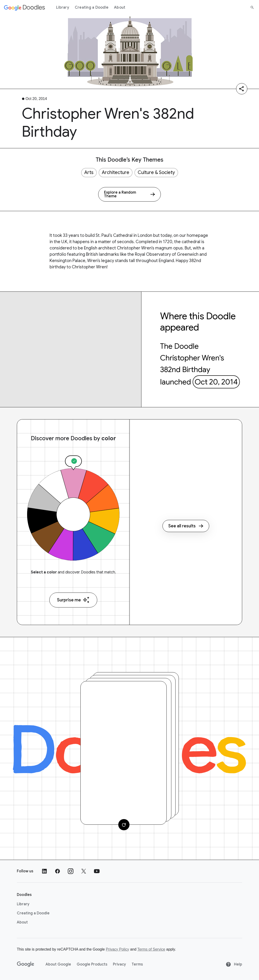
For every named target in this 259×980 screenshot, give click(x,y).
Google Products (92, 964)
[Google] (26, 964)
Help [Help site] (234, 964)
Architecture (116, 172)
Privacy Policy (118, 949)
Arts (89, 172)
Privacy (119, 964)
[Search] (252, 7)
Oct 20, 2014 (216, 382)
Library (63, 7)
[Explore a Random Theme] (129, 194)
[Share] (242, 89)
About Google (58, 964)
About (120, 7)
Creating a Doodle (92, 7)
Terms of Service (151, 949)
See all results (186, 526)
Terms (137, 964)
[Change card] (124, 825)
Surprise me (73, 600)
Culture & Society (156, 172)
